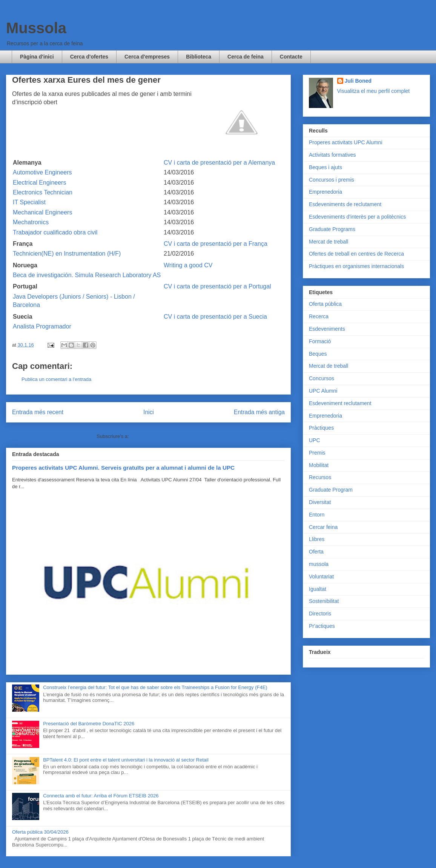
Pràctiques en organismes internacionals (356, 266)
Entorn (317, 515)
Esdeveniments (327, 329)
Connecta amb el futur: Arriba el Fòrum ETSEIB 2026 (101, 796)
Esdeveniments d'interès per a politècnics (357, 217)
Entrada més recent (38, 412)
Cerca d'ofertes (89, 57)
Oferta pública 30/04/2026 (40, 832)
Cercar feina (323, 527)
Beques (318, 354)
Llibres (317, 539)
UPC (315, 440)
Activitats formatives (332, 155)
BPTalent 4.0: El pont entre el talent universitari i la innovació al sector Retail (126, 760)
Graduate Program (331, 490)
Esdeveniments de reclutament (345, 204)
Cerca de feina (246, 57)
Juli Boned (358, 81)
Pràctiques (321, 428)
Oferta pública (325, 304)
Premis (317, 453)
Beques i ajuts (325, 167)
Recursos (320, 477)
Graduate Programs (332, 229)
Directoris (320, 614)
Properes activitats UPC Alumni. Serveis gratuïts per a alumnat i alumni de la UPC (123, 468)
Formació (320, 341)
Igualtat (318, 589)
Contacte (291, 57)
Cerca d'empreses (147, 57)
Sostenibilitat (324, 601)
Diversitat (320, 502)
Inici (149, 412)
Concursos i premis (332, 180)
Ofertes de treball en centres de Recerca (356, 254)
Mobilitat (319, 465)
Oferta (316, 552)
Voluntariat (321, 577)
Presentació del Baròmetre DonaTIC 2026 (89, 724)
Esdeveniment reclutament (340, 403)
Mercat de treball (329, 242)
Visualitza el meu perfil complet (374, 91)
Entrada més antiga (259, 412)
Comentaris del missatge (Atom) (165, 436)
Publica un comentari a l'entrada (56, 379)
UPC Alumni (323, 391)
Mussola (36, 28)
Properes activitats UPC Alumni (346, 142)
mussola (319, 564)
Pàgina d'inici (37, 57)
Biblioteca (199, 57)
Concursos (322, 378)
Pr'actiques (322, 626)
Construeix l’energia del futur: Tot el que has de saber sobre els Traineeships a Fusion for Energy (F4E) (155, 687)
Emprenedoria (325, 192)
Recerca (319, 316)
